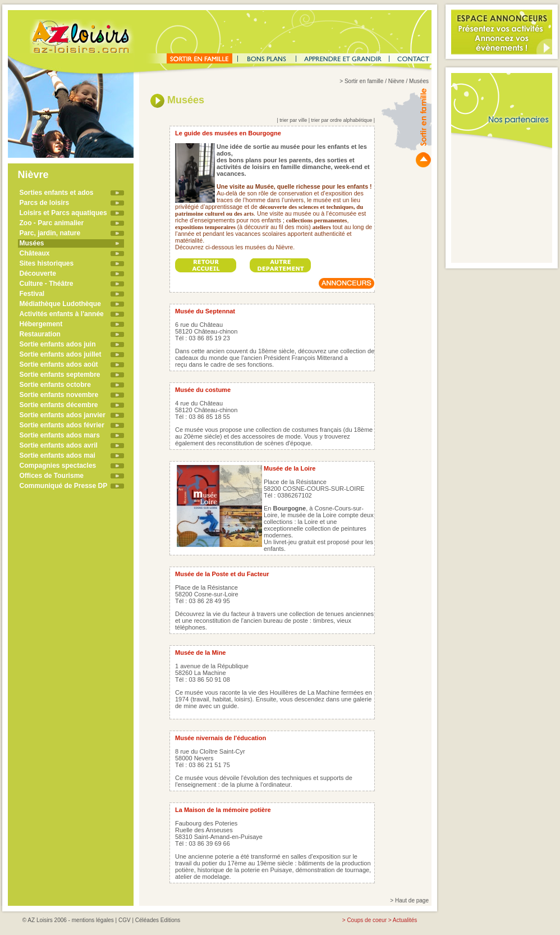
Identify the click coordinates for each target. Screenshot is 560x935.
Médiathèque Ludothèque (60, 304)
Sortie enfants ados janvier (63, 415)
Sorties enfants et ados (57, 193)
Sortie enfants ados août (59, 364)
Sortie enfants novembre (59, 395)
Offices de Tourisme (52, 476)
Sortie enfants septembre (60, 375)
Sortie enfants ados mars (60, 435)
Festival (32, 294)
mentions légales (93, 920)
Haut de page (412, 900)
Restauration (40, 334)
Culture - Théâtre (47, 284)
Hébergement (41, 324)
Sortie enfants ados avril (59, 445)
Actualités (405, 920)
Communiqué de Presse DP (64, 486)
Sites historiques (47, 263)
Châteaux (35, 253)
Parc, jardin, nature (50, 233)
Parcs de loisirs (45, 203)
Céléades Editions (158, 920)
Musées (32, 243)
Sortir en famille (364, 81)
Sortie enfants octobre (55, 385)
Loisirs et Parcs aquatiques (63, 213)
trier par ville (293, 120)
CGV (125, 920)
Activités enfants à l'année (62, 314)
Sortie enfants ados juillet (61, 354)
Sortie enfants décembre (59, 405)
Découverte (38, 273)
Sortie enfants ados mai (58, 455)
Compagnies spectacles (58, 466)
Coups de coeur (367, 920)
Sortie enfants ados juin (58, 344)
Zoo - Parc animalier (52, 223)
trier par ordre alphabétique (342, 120)
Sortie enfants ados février (62, 425)
